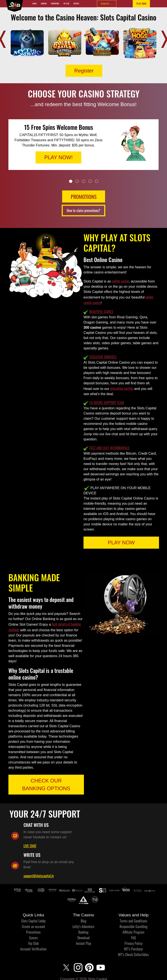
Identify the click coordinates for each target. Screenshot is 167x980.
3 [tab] (84, 181)
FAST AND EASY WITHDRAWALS (109, 448)
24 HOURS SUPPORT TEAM (107, 403)
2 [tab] (77, 181)
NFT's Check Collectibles (133, 955)
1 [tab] (71, 181)
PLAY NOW (141, 4)
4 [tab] (90, 181)
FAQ (133, 938)
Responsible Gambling (134, 927)
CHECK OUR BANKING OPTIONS (46, 784)
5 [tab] (97, 181)
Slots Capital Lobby (33, 921)
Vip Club (66, 4)
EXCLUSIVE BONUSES (103, 357)
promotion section (122, 388)
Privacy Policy (133, 943)
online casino (121, 281)
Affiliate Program (133, 932)
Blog (83, 921)
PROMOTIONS (84, 196)
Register (84, 71)
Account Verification (33, 949)
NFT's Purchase (133, 949)
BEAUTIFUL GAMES (101, 312)
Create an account (33, 927)
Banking (44, 4)
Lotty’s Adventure (83, 927)
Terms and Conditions (133, 921)
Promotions (55, 4)
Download (83, 938)
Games (35, 4)
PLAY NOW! (58, 157)
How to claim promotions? (83, 210)
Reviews (76, 4)
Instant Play (83, 943)
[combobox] (107, 4)
